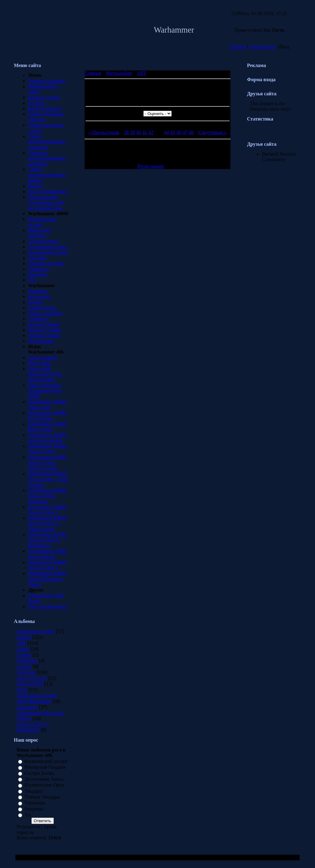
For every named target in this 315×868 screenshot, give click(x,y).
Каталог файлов (45, 108)
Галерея (36, 103)
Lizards (24, 666)
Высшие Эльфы (44, 330)
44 (166, 132)
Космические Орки (48, 252)
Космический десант (46, 761)
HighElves (27, 661)
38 (126, 132)
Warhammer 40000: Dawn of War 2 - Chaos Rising (48, 523)
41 (145, 132)
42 (151, 132)
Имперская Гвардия (39, 233)
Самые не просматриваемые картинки (47, 158)
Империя (37, 291)
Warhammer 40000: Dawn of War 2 (48, 510)
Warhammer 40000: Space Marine (48, 554)
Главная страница (46, 81)
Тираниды (39, 269)
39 (133, 132)
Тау (32, 280)
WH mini (26, 672)
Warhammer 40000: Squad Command (48, 438)
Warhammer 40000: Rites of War (48, 427)
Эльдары (37, 258)
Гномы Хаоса (42, 308)
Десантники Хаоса (48, 247)
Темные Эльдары (46, 263)
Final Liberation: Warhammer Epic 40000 (45, 391)
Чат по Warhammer (48, 191)
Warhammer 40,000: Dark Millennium (37, 698)
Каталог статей (44, 97)
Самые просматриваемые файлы (47, 175)
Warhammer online (36, 631)
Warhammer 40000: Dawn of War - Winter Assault (48, 463)
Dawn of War (30, 684)
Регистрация (263, 47)
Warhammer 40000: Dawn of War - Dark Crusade (48, 479)
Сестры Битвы (43, 241)
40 (139, 132)
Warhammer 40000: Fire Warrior (48, 416)
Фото (22, 690)
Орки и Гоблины (45, 313)
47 (185, 132)
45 (173, 132)
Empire (24, 655)
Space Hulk (39, 363)
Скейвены (38, 319)
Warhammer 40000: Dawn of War (48, 449)
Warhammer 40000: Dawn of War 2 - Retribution (48, 540)
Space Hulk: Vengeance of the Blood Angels (45, 374)
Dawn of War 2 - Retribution (33, 727)
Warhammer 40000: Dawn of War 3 (48, 565)
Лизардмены (41, 341)
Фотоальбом (119, 73)
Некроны (38, 274)
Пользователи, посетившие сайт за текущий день (46, 202)
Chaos (23, 649)
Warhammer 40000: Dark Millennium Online (48, 579)
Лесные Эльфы (44, 324)
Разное (24, 637)
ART (22, 643)
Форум (35, 186)
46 (179, 132)
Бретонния (39, 297)
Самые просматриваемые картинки (47, 142)
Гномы (35, 302)
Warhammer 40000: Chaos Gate (48, 404)
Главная (238, 47)
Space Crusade (43, 357)
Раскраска (27, 707)
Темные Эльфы (44, 335)
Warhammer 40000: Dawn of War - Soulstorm (48, 496)
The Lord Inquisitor (47, 606)
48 (191, 132)
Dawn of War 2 (32, 678)
